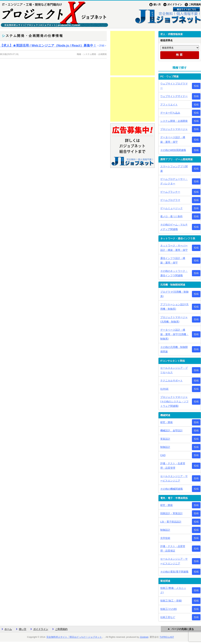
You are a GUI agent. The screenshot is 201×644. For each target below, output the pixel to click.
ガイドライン (175, 4)
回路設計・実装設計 (171, 513)
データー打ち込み (170, 113)
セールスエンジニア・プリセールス (174, 370)
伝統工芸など (168, 617)
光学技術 (165, 538)
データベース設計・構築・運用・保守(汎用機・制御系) (174, 334)
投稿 (196, 86)
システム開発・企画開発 (174, 121)
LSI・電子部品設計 (171, 522)
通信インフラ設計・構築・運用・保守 (173, 260)
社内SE (164, 389)
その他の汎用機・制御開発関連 (174, 349)
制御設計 (165, 447)
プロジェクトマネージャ (174, 129)
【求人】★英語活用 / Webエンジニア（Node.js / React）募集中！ (53, 46)
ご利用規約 (195, 4)
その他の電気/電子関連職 (174, 572)
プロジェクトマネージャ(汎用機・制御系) (174, 319)
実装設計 (165, 439)
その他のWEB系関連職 (173, 150)
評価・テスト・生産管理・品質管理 (173, 466)
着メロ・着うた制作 (171, 216)
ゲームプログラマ (170, 200)
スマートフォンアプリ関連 (174, 169)
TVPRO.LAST (167, 637)
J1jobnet (144, 637)
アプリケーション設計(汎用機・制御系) (174, 307)
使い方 (157, 4)
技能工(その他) (169, 609)
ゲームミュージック (171, 208)
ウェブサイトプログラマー (174, 86)
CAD (163, 455)
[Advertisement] (133, 53)
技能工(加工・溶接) (171, 601)
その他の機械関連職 (171, 489)
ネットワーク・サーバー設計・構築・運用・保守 (174, 248)
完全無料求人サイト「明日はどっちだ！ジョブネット (74, 637)
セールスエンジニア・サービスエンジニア (174, 478)
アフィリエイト (169, 105)
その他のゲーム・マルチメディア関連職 (174, 227)
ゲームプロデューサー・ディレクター (174, 181)
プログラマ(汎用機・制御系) (174, 294)
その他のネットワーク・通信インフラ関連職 (174, 273)
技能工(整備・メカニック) (173, 590)
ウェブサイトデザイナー (174, 96)
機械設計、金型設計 (171, 430)
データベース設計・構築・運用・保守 (173, 139)
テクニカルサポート (171, 380)
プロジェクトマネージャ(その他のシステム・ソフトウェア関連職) (174, 401)
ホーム (8, 629)
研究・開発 (166, 422)
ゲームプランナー (170, 192)
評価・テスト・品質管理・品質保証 (173, 548)
